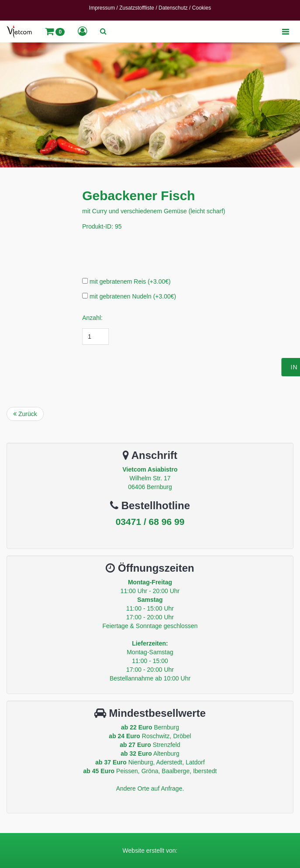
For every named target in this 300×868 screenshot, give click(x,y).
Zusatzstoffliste (137, 8)
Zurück (25, 414)
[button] (55, 31)
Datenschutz (173, 8)
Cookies (202, 8)
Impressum (102, 8)
